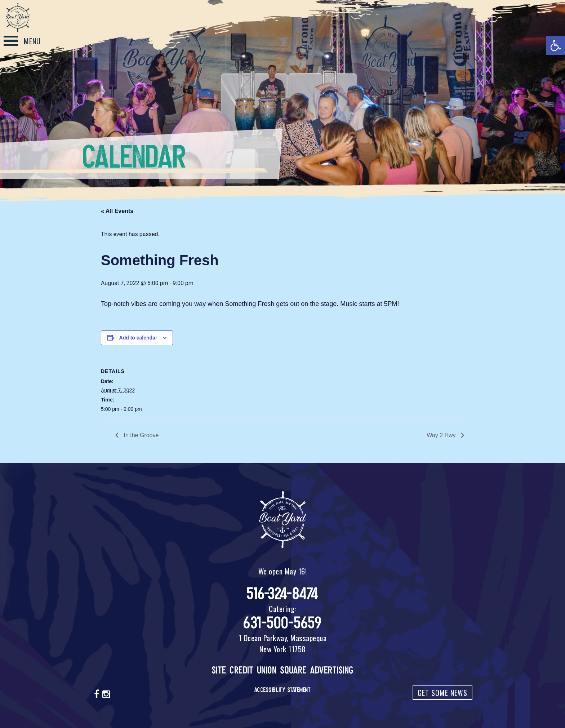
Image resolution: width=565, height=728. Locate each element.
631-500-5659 (282, 623)
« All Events (117, 211)
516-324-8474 (283, 594)
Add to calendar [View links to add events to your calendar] (138, 338)
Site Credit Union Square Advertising (283, 670)
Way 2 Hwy (442, 435)
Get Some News (442, 693)
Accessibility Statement (283, 690)
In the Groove (140, 435)
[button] (556, 45)
